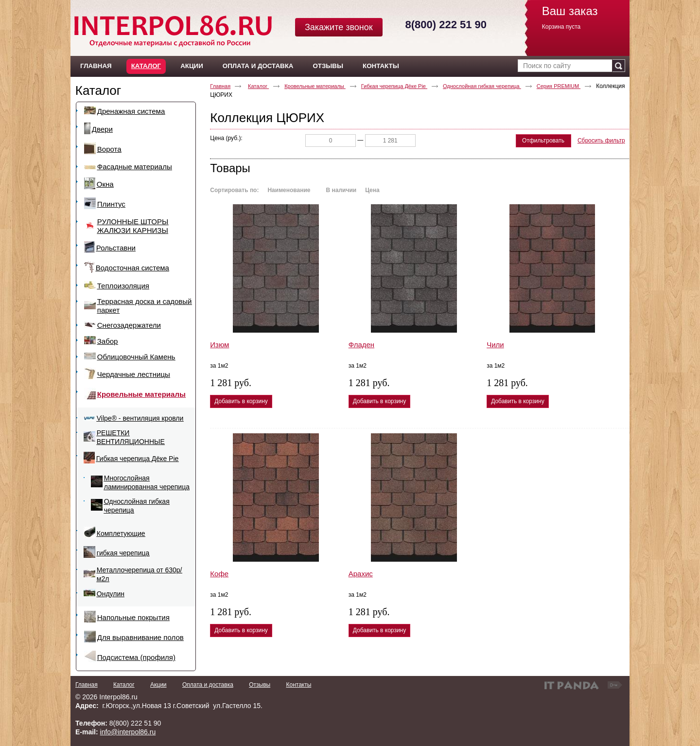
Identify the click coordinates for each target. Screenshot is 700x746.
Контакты (298, 685)
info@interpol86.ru (128, 732)
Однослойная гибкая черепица (482, 86)
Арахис (361, 574)
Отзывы (260, 685)
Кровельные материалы (315, 86)
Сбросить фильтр (601, 141)
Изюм (219, 345)
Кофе (219, 574)
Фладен (361, 345)
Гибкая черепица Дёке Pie (394, 86)
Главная (220, 86)
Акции (158, 685)
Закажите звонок (339, 27)
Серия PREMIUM (559, 86)
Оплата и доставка (208, 685)
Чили (495, 345)
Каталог (146, 66)
